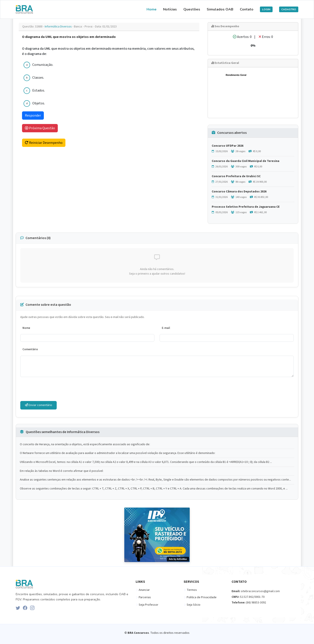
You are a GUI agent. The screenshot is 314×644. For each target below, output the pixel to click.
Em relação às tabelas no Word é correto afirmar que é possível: (62, 471)
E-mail (166, 328)
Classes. (38, 78)
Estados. (39, 90)
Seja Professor (148, 605)
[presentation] (53, 389)
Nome (26, 328)
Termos (192, 590)
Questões (192, 9)
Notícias (170, 9)
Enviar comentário (38, 405)
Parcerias (145, 597)
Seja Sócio (194, 605)
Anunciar (144, 590)
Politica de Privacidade (202, 597)
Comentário (30, 349)
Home (152, 9)
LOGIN (266, 9)
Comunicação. (43, 65)
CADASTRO (289, 9)
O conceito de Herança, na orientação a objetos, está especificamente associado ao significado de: (85, 444)
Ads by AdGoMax (178, 559)
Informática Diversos (59, 27)
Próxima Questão (40, 128)
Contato (247, 9)
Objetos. (39, 103)
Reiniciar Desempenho (44, 143)
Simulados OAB (220, 9)
